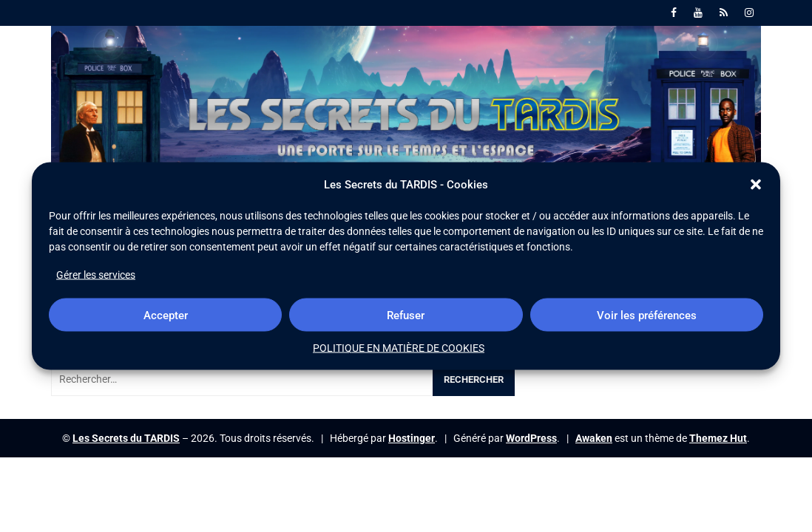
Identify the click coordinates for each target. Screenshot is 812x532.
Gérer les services (96, 275)
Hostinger (412, 438)
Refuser (406, 315)
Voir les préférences (647, 315)
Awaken (594, 438)
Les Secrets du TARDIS (126, 438)
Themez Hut (718, 438)
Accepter (166, 315)
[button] (756, 185)
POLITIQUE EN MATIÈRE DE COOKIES (399, 348)
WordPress (531, 438)
